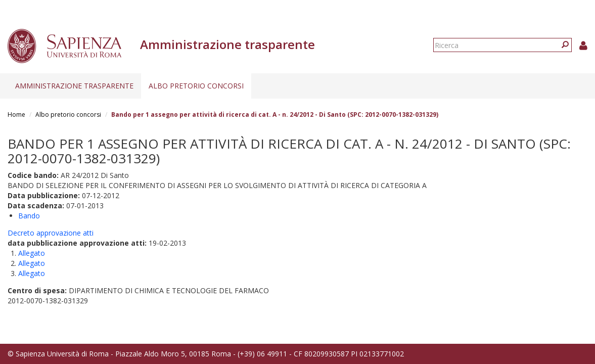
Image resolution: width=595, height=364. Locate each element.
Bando (29, 216)
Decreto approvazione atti (51, 233)
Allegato (32, 253)
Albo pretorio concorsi (196, 86)
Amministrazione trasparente (74, 86)
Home (16, 115)
